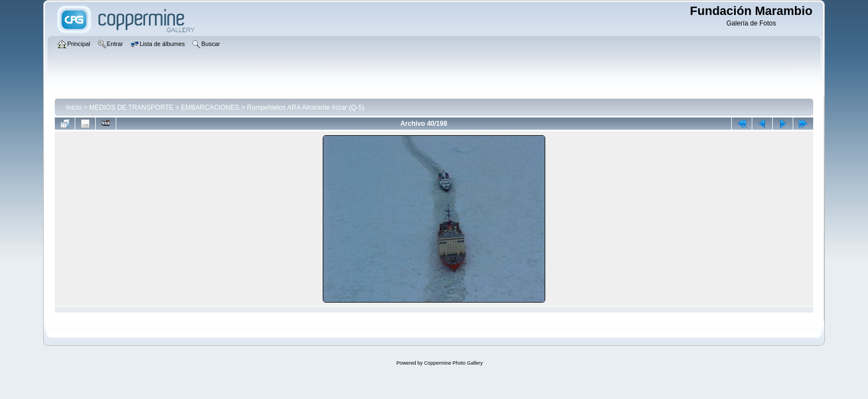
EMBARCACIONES (210, 108)
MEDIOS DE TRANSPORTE (131, 108)
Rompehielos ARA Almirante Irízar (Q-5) (306, 108)
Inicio (74, 108)
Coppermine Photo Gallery (453, 363)
